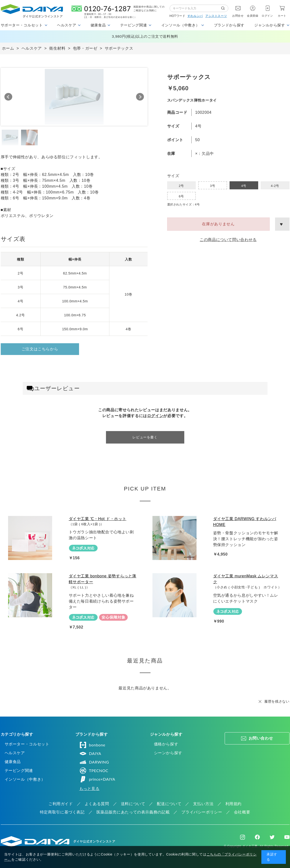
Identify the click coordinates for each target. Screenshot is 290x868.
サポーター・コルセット (27, 744)
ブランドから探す (229, 25)
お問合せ (238, 16)
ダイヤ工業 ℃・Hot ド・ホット (98, 519)
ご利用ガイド (61, 804)
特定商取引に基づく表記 (62, 812)
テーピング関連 (19, 771)
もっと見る (89, 789)
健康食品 (13, 762)
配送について (169, 804)
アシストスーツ (216, 16)
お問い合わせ (261, 738)
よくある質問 (97, 804)
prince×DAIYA (97, 779)
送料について (133, 804)
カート (282, 16)
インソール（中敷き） (25, 779)
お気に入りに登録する (282, 224)
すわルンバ (195, 16)
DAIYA (90, 754)
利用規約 (234, 804)
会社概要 (242, 812)
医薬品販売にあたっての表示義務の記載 (133, 812)
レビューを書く (145, 437)
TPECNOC (94, 771)
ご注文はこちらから (40, 349)
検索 (225, 8)
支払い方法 (203, 804)
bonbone (92, 745)
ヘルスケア (15, 753)
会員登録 (253, 16)
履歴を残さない (277, 701)
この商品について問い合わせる (228, 240)
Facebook (257, 837)
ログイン (267, 16)
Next (140, 97)
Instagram (243, 837)
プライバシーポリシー (202, 812)
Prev (8, 97)
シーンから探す (168, 753)
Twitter (272, 837)
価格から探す (166, 744)
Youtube (287, 837)
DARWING (94, 762)
